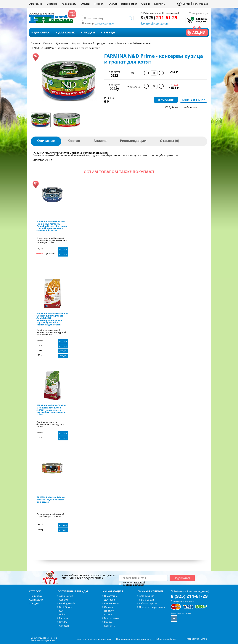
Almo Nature (66, 596)
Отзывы (85, 4)
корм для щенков (104, 23)
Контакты (160, 4)
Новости (99, 4)
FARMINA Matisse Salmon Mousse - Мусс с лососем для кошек (51, 500)
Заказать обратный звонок (155, 23)
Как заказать (69, 4)
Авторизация (147, 596)
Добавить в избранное (183, 107)
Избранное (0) (200, 13)
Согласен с (134, 584)
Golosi (63, 614)
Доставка (52, 4)
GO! (61, 611)
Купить (63, 250)
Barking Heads (67, 603)
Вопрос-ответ (129, 4)
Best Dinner (66, 607)
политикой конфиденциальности (134, 584)
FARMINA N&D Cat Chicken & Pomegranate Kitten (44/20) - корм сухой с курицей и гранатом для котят (51, 410)
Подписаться (182, 578)
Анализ (100, 141)
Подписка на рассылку (152, 607)
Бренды (109, 32)
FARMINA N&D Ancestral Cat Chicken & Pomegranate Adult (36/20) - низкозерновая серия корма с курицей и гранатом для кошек (52, 319)
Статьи (113, 4)
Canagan (64, 626)
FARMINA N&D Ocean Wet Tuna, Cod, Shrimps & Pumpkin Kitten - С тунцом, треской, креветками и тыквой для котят (52, 226)
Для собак (42, 32)
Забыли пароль (148, 603)
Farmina (64, 618)
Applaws (64, 600)
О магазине (36, 4)
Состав (74, 141)
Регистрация (200, 4)
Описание (46, 141)
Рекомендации (133, 141)
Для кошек (67, 32)
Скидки (145, 4)
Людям (89, 32)
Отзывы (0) (169, 141)
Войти (186, 4)
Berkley (63, 622)
